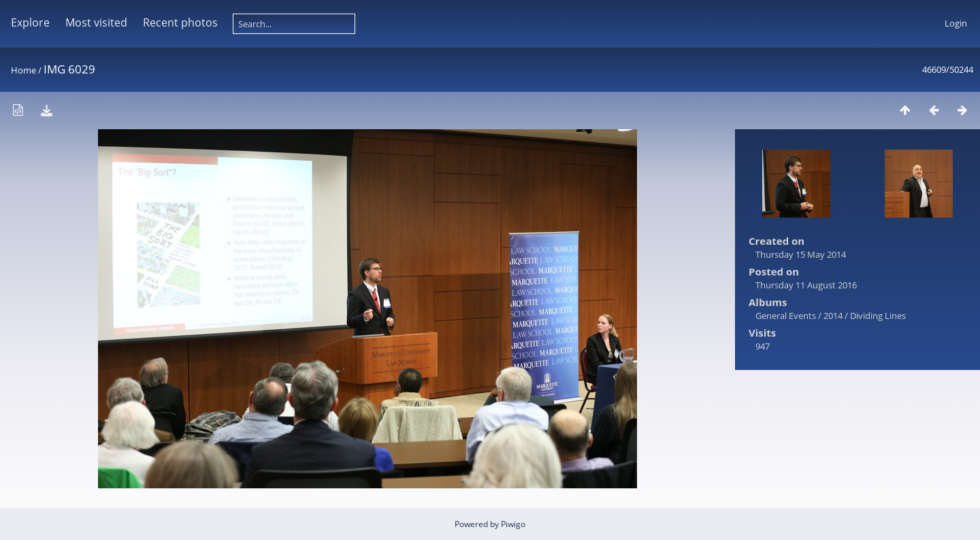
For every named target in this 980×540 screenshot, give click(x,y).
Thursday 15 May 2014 (801, 254)
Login (956, 23)
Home (23, 70)
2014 (833, 316)
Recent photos (180, 22)
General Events (786, 316)
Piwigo (513, 524)
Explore (30, 22)
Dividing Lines (878, 316)
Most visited (96, 22)
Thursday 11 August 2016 (806, 285)
